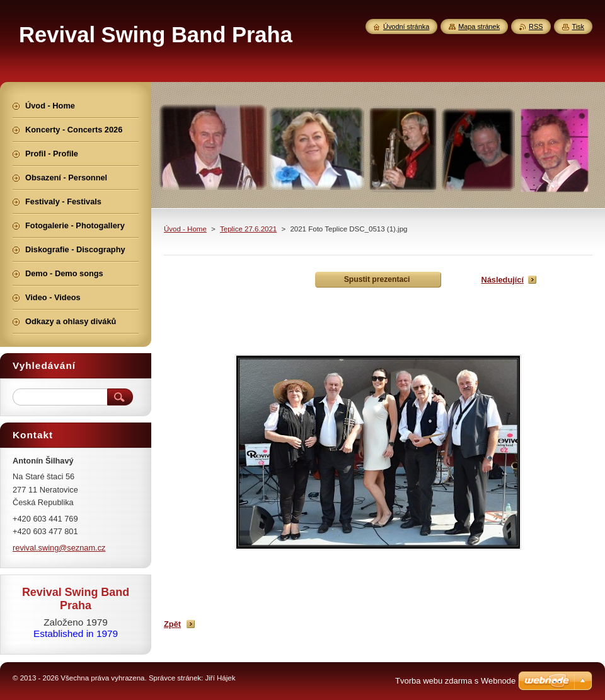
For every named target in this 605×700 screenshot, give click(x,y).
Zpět (172, 624)
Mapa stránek (479, 26)
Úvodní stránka (406, 26)
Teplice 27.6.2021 (248, 229)
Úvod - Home (185, 229)
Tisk (578, 26)
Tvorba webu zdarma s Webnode (455, 681)
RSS (536, 26)
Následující (502, 280)
